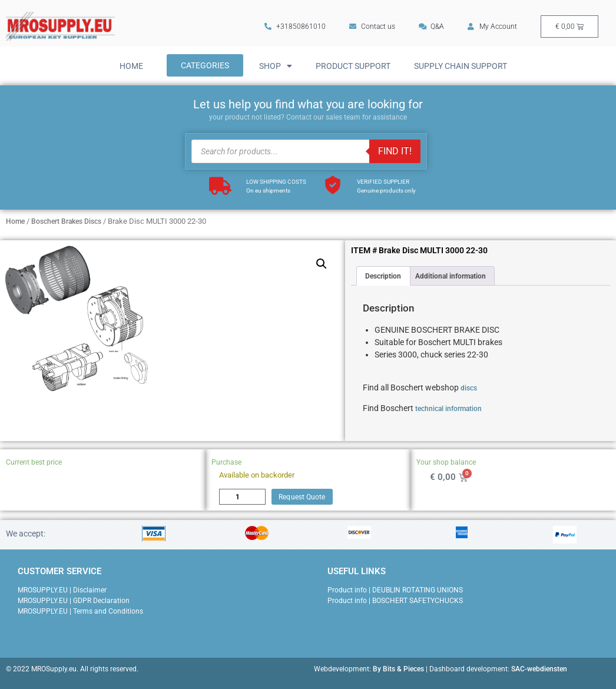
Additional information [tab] (451, 276)
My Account (492, 26)
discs (469, 388)
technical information (448, 409)
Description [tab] (383, 276)
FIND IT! (395, 151)
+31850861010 (295, 26)
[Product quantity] (243, 497)
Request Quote (302, 497)
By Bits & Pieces (398, 669)
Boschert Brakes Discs (66, 221)
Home (131, 66)
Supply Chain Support (461, 66)
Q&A (431, 26)
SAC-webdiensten (539, 669)
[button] (322, 264)
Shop (276, 66)
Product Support (353, 66)
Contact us (372, 26)
